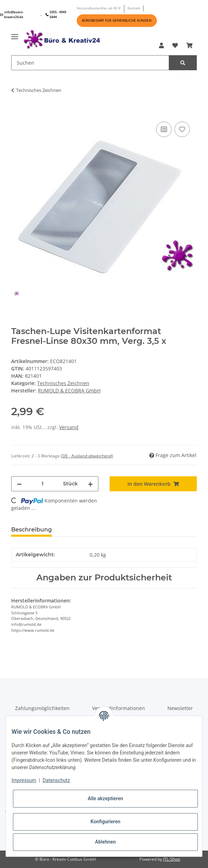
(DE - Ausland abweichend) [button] (87, 456)
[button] (161, 45)
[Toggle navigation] (15, 34)
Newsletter (180, 708)
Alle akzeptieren (105, 798)
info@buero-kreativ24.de (12, 15)
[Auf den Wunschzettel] (182, 129)
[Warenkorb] (189, 45)
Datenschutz (56, 780)
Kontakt (134, 8)
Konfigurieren (105, 822)
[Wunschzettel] (175, 45)
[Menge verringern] (19, 484)
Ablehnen (105, 842)
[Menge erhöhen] (90, 484)
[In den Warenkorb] (17, 109)
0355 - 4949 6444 (56, 15)
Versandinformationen (119, 708)
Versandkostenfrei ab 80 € (99, 8)
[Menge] (42, 484)
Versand (69, 427)
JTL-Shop (172, 859)
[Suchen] (90, 63)
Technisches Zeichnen (63, 383)
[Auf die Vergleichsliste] (164, 129)
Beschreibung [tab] (32, 530)
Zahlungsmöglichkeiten (42, 708)
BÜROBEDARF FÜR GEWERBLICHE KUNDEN (117, 20)
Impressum (24, 780)
